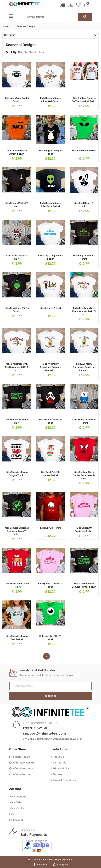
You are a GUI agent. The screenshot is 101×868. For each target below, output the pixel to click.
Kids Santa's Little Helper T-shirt (50, 474)
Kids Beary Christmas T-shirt (84, 421)
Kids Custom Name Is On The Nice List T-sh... (84, 100)
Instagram (60, 865)
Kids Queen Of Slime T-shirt (50, 585)
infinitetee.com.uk (22, 763)
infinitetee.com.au (22, 768)
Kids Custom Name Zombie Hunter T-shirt (84, 585)
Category (50, 35)
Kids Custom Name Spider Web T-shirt (50, 100)
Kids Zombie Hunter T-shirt (17, 421)
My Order (16, 802)
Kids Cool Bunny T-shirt (84, 205)
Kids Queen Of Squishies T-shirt (84, 529)
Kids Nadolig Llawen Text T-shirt (17, 638)
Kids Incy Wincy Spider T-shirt (17, 100)
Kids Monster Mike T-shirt (50, 638)
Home (6, 26)
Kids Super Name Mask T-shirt (17, 585)
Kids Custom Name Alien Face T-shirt (50, 205)
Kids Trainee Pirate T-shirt (50, 421)
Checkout (16, 820)
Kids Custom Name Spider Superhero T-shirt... (84, 475)
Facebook (40, 865)
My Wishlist (17, 808)
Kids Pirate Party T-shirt (17, 257)
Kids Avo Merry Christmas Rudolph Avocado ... (50, 367)
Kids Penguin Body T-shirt (50, 152)
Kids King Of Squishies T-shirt (50, 257)
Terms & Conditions (63, 780)
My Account (18, 797)
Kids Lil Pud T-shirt (50, 528)
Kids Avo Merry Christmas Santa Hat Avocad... (84, 367)
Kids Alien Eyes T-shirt (84, 151)
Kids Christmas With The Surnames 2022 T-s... (84, 311)
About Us (57, 757)
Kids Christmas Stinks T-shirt (17, 310)
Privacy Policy (60, 768)
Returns (56, 774)
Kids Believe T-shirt (50, 308)
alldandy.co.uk (20, 757)
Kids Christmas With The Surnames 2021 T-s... (17, 367)
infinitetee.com (20, 774)
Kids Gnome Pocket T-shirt (17, 205)
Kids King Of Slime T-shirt (84, 257)
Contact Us (58, 763)
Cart (13, 814)
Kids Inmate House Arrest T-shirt (17, 152)
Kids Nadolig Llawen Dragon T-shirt (17, 474)
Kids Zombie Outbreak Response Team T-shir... (17, 531)
